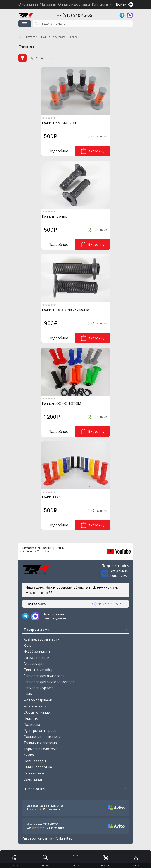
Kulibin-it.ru (64, 838)
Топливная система (40, 743)
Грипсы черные (55, 216)
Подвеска (32, 724)
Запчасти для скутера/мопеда (49, 682)
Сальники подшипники (42, 737)
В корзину (93, 151)
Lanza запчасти (36, 657)
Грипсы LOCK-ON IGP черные (66, 310)
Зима (28, 694)
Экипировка (34, 773)
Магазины (48, 4)
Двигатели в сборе (40, 670)
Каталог (31, 37)
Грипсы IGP (51, 497)
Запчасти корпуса (39, 688)
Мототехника (35, 706)
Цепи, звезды (35, 761)
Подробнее (58, 151)
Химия (29, 755)
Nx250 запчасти (37, 651)
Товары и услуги (37, 630)
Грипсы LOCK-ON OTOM (62, 403)
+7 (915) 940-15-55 (75, 15)
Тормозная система (40, 749)
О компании (28, 4)
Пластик (31, 718)
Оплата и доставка (74, 4)
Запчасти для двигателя (44, 676)
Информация (34, 789)
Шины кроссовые (38, 767)
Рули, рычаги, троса (53, 37)
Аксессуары (34, 664)
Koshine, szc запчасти (42, 639)
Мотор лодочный (38, 700)
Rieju (27, 645)
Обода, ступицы (37, 712)
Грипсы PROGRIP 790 (59, 123)
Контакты (100, 4)
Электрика (33, 779)
